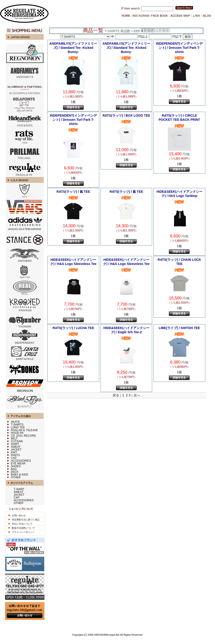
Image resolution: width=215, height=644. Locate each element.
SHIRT (15, 444)
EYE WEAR (18, 464)
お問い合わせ (19, 515)
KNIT (14, 452)
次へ (137, 395)
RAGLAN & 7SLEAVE (24, 430)
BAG (14, 469)
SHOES (16, 466)
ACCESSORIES (21, 461)
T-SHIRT (19, 489)
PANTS (15, 455)
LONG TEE (18, 427)
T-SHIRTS (17, 425)
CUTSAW (17, 441)
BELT (14, 439)
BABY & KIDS (19, 475)
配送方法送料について (23, 528)
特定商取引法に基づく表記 (26, 520)
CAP (14, 458)
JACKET (16, 450)
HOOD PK (17, 433)
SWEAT (16, 447)
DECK (15, 472)
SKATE (15, 422)
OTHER (16, 477)
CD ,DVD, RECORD (23, 436)
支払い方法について (22, 524)
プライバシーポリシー (23, 532)
